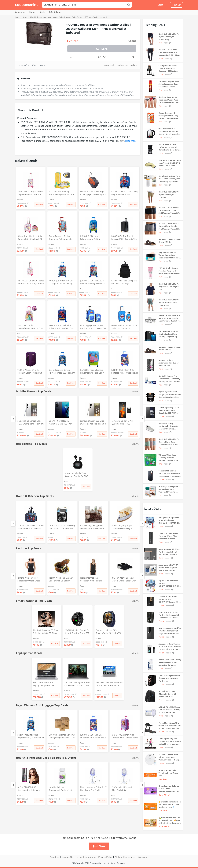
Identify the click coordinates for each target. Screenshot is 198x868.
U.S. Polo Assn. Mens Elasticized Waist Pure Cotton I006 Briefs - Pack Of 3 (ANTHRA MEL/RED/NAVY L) (169, 100)
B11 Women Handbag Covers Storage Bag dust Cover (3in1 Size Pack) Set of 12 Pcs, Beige (62, 737)
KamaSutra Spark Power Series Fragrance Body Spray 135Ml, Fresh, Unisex (169, 84)
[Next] (142, 419)
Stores (32, 12)
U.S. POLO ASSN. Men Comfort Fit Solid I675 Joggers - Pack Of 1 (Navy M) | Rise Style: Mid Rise (169, 53)
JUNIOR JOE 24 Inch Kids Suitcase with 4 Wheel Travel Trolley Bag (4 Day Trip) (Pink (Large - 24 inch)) (125, 737)
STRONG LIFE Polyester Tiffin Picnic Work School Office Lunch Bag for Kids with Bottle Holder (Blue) (31, 527)
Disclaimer (143, 857)
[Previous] (13, 419)
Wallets (134, 65)
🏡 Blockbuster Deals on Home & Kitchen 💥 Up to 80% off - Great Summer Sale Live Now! (170, 820)
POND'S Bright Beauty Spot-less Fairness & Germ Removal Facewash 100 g (170, 271)
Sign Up (177, 5)
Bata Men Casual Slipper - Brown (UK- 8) (170, 241)
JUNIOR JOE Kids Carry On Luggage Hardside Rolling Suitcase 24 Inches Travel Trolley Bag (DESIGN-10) (61, 282)
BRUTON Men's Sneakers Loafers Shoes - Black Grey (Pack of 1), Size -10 (124, 580)
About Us (54, 857)
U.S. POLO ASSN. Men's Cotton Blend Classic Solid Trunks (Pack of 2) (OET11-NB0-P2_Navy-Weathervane (169, 226)
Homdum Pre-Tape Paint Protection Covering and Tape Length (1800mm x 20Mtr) (170, 179)
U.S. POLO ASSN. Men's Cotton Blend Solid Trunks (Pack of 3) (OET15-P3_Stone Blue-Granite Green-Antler (170, 442)
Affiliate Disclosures (125, 857)
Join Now (99, 846)
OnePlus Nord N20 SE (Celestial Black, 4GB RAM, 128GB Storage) (61, 423)
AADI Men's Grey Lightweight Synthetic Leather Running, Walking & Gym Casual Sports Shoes (168, 426)
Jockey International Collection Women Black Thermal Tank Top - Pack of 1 (93, 580)
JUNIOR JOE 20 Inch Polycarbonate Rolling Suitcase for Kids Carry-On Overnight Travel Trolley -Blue (92, 238)
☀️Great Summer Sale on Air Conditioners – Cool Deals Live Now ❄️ (170, 804)
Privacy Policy (105, 857)
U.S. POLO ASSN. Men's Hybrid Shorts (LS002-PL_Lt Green (169, 302)
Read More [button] (131, 141)
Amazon (132, 41)
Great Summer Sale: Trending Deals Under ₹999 (168, 773)
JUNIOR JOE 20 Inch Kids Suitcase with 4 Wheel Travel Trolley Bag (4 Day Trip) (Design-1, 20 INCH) (125, 372)
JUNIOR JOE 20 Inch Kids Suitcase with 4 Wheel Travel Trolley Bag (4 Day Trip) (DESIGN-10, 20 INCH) (62, 327)
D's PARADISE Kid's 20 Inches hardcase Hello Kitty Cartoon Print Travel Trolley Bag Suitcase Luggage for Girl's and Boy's (31, 282)
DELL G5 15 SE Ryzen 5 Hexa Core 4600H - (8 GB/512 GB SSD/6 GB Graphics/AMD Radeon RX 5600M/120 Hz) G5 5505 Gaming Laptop (77, 684)
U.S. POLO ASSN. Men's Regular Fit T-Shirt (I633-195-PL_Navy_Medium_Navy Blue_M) (169, 287)
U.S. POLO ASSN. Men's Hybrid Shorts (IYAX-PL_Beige (169, 194)
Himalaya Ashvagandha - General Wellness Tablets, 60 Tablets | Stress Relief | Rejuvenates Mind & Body (170, 489)
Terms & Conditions (86, 857)
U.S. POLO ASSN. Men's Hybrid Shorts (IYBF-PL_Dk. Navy (169, 37)
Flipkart (67, 691)
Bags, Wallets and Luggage (117, 65)
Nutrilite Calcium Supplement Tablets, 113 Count (60, 789)
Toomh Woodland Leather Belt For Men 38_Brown (61, 579)
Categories (20, 12)
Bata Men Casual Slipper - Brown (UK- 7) (170, 348)
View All (136, 391)
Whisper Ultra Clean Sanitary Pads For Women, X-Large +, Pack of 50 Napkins (169, 458)
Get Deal (102, 49)
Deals (42, 12)
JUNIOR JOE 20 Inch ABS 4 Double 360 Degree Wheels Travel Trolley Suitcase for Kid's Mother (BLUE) (93, 282)
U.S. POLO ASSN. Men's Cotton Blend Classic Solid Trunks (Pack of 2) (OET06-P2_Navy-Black (169, 210)
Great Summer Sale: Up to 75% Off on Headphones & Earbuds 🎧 (169, 789)
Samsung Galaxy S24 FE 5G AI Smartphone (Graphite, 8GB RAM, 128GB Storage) (169, 410)
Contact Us (67, 857)
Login (160, 5)
